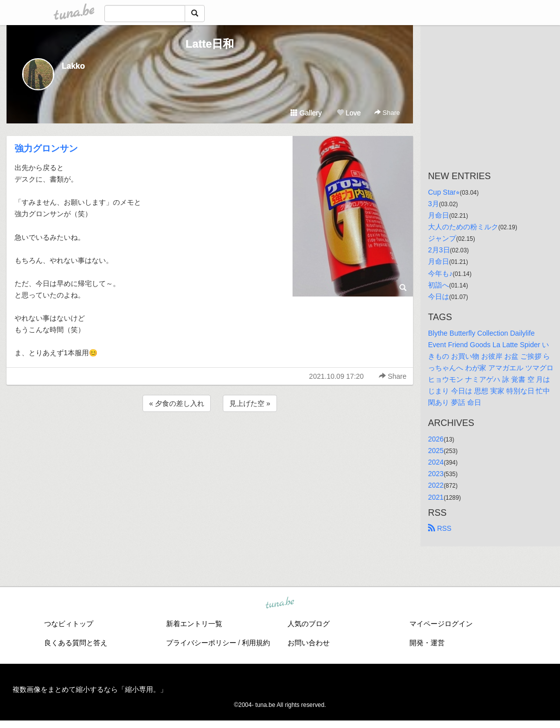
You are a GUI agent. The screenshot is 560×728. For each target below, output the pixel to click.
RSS (440, 528)
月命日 (439, 215)
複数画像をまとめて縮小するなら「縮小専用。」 (90, 689)
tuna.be (279, 603)
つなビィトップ (69, 624)
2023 (436, 474)
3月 (434, 204)
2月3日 (439, 250)
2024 (436, 462)
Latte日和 (210, 44)
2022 (436, 485)
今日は (439, 297)
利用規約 (256, 643)
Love (349, 113)
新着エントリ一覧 (194, 624)
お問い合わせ (309, 643)
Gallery (306, 113)
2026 (436, 439)
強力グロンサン (46, 149)
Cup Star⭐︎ (444, 192)
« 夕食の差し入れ (177, 403)
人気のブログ (309, 624)
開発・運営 (427, 643)
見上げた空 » (250, 403)
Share (387, 113)
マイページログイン (441, 624)
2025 (436, 451)
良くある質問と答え (76, 643)
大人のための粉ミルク (463, 227)
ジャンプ (442, 238)
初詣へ (439, 285)
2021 (436, 497)
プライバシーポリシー (201, 643)
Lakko (73, 66)
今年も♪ (440, 273)
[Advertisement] (210, 441)
